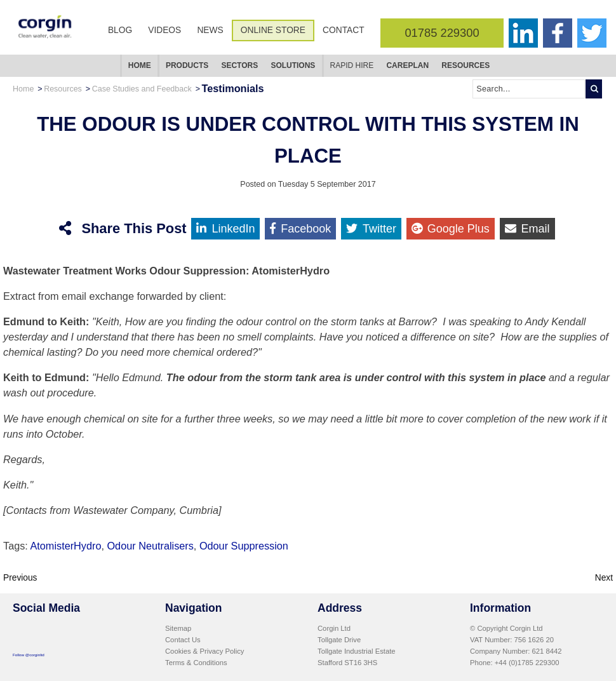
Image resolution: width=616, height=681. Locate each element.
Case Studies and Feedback (142, 89)
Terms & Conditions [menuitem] (196, 663)
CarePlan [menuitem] (407, 65)
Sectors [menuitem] (239, 65)
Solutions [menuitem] (293, 65)
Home (23, 89)
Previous (20, 578)
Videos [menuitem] (164, 30)
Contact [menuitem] (343, 30)
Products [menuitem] (187, 65)
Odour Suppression (244, 546)
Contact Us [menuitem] (183, 640)
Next (604, 578)
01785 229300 (442, 33)
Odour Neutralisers (150, 546)
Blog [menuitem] (120, 30)
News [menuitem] (210, 30)
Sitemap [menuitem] (178, 628)
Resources (63, 89)
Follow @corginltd (29, 655)
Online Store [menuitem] (273, 30)
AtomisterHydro (65, 546)
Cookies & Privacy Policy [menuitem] (204, 651)
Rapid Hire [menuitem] (352, 65)
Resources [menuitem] (465, 65)
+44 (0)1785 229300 (527, 663)
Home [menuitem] (140, 65)
